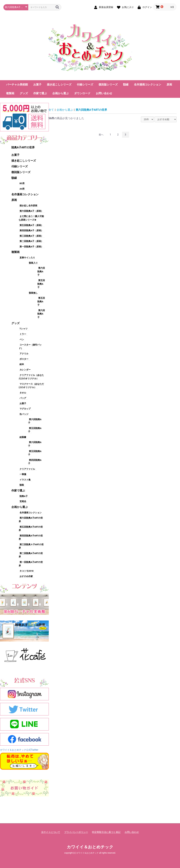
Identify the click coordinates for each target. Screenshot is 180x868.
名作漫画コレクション (148, 85)
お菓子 (37, 85)
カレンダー (25, 370)
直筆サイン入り (27, 258)
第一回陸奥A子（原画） (31, 247)
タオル (23, 393)
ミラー (23, 334)
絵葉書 (23, 437)
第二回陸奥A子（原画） (31, 241)
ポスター (24, 359)
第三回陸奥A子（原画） (31, 236)
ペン (22, 339)
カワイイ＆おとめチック (90, 847)
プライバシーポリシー (76, 832)
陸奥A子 (24, 496)
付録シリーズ (85, 85)
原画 (169, 85)
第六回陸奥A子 (41, 271)
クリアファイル (27, 469)
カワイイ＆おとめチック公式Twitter (19, 750)
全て (51, 110)
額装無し (33, 293)
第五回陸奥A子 (41, 284)
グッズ (24, 93)
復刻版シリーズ (108, 85)
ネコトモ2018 (27, 571)
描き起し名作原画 (28, 206)
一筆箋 (23, 474)
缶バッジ (24, 414)
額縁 (126, 85)
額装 (22, 485)
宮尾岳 (23, 501)
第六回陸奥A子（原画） (31, 211)
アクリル (24, 354)
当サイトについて (51, 832)
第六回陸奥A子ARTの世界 (91, 110)
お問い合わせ (104, 93)
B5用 (22, 183)
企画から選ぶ (61, 93)
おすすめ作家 (26, 576)
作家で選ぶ (40, 93)
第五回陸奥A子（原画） (31, 225)
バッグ (23, 398)
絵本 (22, 364)
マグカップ (25, 409)
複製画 (10, 93)
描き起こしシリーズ (59, 85)
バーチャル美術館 (17, 85)
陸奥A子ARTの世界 (23, 147)
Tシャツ (24, 329)
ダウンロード (82, 93)
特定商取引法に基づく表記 (106, 832)
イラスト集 (25, 480)
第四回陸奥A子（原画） (31, 230)
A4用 (22, 189)
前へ (101, 135)
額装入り (33, 263)
